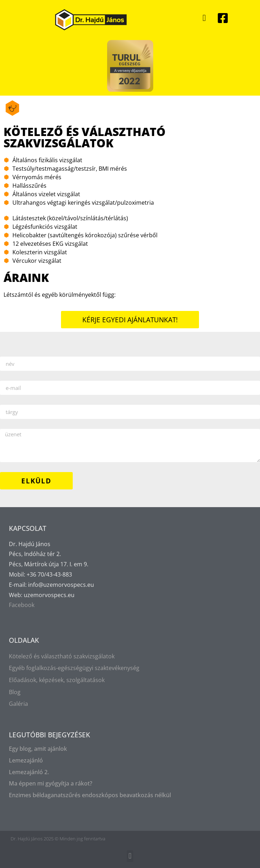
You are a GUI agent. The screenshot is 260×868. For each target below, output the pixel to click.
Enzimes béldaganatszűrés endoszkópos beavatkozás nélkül (90, 795)
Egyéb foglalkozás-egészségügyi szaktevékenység (74, 668)
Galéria (18, 704)
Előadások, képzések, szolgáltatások (57, 680)
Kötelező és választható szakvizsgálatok (62, 656)
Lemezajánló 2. (29, 772)
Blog (15, 692)
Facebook (22, 605)
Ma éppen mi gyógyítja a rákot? (51, 783)
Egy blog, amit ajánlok (38, 749)
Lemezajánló (26, 760)
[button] (204, 18)
